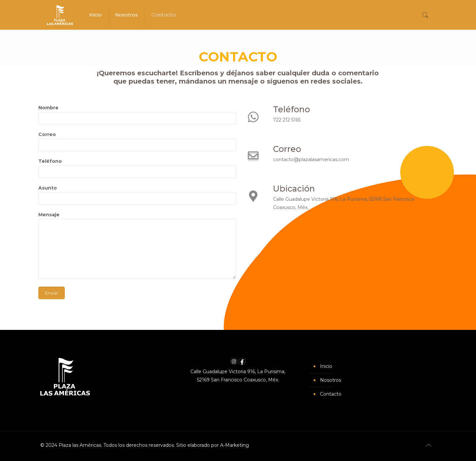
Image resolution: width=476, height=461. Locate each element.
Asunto (137, 195)
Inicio (326, 366)
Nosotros (331, 380)
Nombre (137, 115)
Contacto (331, 394)
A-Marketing (235, 445)
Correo (137, 141)
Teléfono (137, 168)
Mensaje (137, 245)
